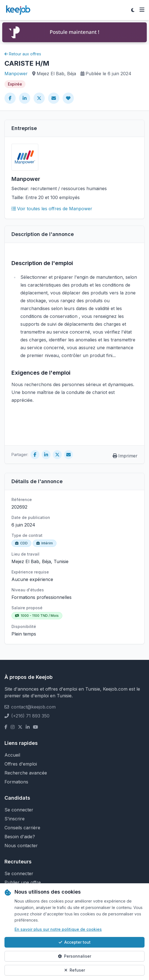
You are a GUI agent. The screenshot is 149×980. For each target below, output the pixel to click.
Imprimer (125, 456)
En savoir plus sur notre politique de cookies (58, 929)
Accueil (12, 755)
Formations (16, 782)
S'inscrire (15, 819)
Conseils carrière (22, 828)
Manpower (16, 74)
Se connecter (19, 810)
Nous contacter (21, 846)
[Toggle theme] (133, 10)
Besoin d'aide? (20, 837)
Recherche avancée (26, 773)
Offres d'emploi (21, 764)
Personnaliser (74, 956)
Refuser (75, 970)
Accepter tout (75, 942)
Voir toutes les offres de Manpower (52, 209)
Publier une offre (23, 882)
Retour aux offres (23, 54)
